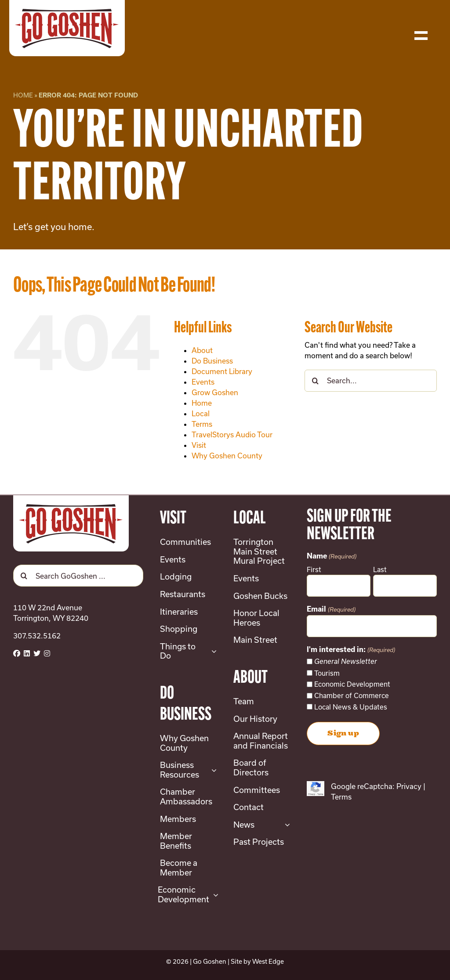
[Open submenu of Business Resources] (212, 770)
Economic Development (352, 684)
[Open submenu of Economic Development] (214, 895)
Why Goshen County (227, 456)
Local (201, 413)
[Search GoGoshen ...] (78, 576)
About (202, 350)
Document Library (222, 371)
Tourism (327, 673)
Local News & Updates (351, 707)
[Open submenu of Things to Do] (212, 651)
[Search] (316, 381)
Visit (199, 445)
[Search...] (371, 381)
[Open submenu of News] (285, 825)
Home (23, 95)
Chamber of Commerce (352, 695)
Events (203, 382)
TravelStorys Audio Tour (232, 434)
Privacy (409, 786)
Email (331, 610)
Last (380, 569)
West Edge (268, 961)
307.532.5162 (37, 636)
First (314, 569)
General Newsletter (346, 661)
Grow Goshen (215, 392)
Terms (202, 424)
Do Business (212, 361)
